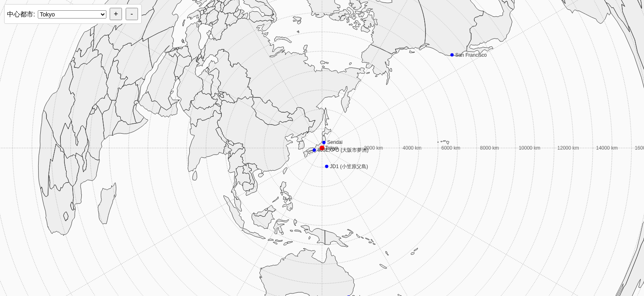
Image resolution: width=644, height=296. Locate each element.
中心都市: (21, 14)
